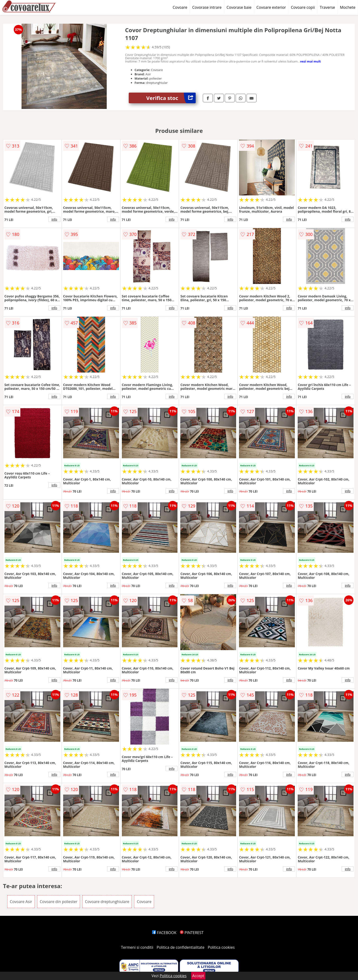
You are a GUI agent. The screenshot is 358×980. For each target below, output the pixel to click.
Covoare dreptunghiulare (107, 902)
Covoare (180, 7)
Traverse (327, 7)
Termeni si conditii (137, 947)
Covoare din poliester (59, 902)
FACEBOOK (164, 933)
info (54, 219)
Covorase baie (239, 7)
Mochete (348, 7)
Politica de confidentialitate (181, 947)
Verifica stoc (171, 98)
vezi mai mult (310, 61)
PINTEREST (192, 933)
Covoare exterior (271, 7)
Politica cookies (221, 947)
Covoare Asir (21, 902)
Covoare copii (303, 7)
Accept (198, 976)
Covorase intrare (207, 7)
